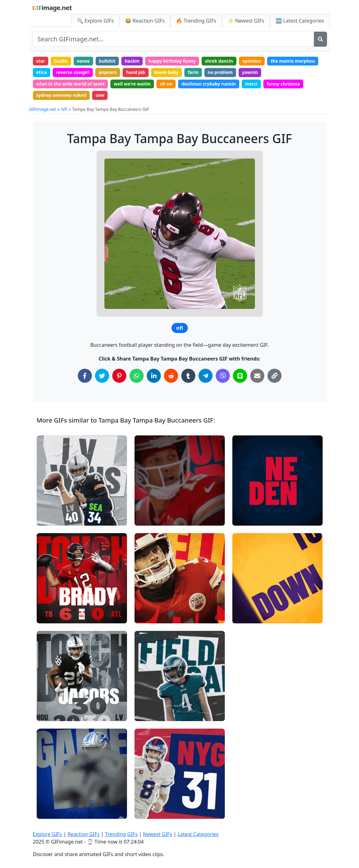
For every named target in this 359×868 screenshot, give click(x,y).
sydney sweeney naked (61, 95)
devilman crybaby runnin (209, 84)
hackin (132, 61)
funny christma (284, 84)
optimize (252, 61)
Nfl (64, 109)
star (40, 61)
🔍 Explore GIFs (95, 21)
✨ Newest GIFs (246, 21)
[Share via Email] (257, 376)
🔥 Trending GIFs (196, 21)
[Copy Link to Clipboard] (275, 376)
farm (193, 72)
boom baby (167, 72)
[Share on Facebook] (85, 376)
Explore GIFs (48, 834)
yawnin (250, 72)
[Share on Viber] (223, 376)
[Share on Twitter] (102, 376)
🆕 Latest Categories (300, 21)
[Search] (320, 39)
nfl (179, 328)
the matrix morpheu (293, 61)
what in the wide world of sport (70, 84)
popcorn (108, 72)
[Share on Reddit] (171, 376)
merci (252, 84)
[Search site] (173, 39)
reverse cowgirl (73, 72)
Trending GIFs (121, 834)
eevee (84, 61)
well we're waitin (133, 84)
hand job (136, 72)
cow (100, 95)
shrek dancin (219, 61)
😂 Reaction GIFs (145, 21)
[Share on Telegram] (206, 376)
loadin (61, 61)
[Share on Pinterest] (119, 376)
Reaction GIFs (83, 834)
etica (41, 72)
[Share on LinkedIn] (154, 376)
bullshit (107, 61)
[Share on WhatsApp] (137, 376)
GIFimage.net (43, 109)
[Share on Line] (240, 376)
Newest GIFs (158, 834)
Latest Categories (198, 834)
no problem (221, 72)
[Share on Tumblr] (188, 376)
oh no (166, 84)
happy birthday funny (173, 61)
